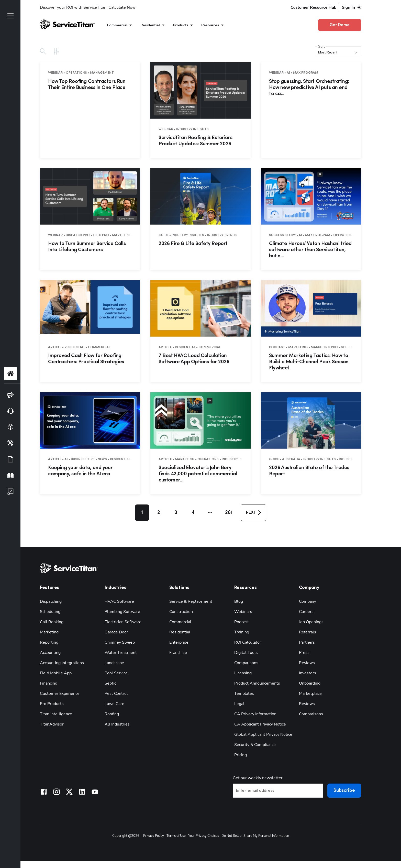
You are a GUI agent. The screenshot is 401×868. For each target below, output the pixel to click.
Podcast (242, 622)
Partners (307, 642)
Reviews (307, 663)
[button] (210, 513)
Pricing (241, 755)
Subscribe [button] (344, 791)
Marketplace (310, 694)
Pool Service (116, 673)
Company (308, 601)
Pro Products (52, 704)
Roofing (112, 714)
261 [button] (229, 513)
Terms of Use (176, 836)
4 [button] (193, 513)
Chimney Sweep (120, 642)
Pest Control (116, 694)
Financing (49, 683)
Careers (306, 612)
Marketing (49, 632)
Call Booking (52, 622)
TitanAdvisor (52, 724)
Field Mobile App (56, 673)
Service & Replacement (191, 601)
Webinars (243, 612)
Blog (239, 601)
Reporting (49, 642)
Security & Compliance (255, 745)
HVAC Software (119, 601)
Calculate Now (122, 7)
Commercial (180, 622)
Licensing (243, 673)
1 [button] (142, 513)
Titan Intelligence (56, 714)
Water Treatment (121, 653)
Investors (308, 673)
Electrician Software (123, 622)
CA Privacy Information (255, 714)
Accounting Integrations (62, 663)
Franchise (178, 653)
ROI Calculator (248, 642)
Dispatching (51, 601)
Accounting (50, 653)
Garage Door (116, 632)
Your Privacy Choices (204, 836)
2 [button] (159, 513)
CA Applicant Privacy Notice (260, 724)
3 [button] (176, 513)
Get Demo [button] (340, 25)
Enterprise (179, 642)
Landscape (114, 663)
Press (304, 653)
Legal (239, 704)
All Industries (117, 724)
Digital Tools (246, 653)
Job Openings (311, 622)
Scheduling (50, 612)
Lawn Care (114, 704)
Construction (181, 612)
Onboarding (310, 683)
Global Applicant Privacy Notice (263, 734)
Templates (244, 694)
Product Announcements (257, 683)
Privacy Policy (154, 836)
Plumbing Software (122, 612)
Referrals (308, 632)
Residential (180, 632)
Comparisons (246, 663)
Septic (110, 683)
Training (242, 632)
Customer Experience (60, 694)
